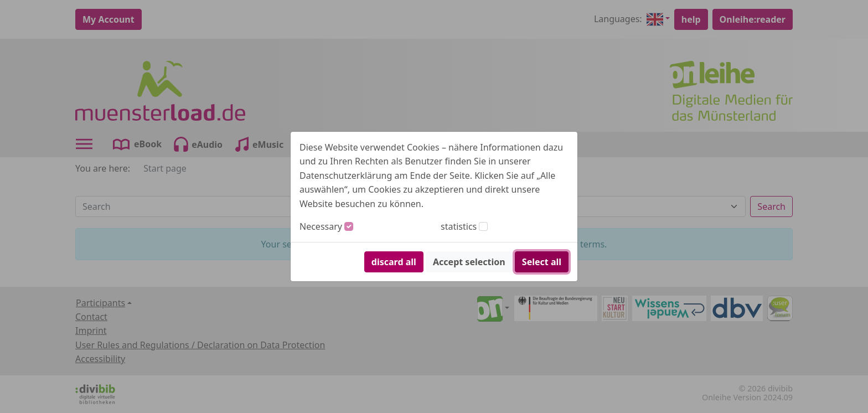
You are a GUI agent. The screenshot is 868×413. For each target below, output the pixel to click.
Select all (542, 262)
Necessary (321, 226)
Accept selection (469, 262)
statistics (459, 226)
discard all (394, 262)
